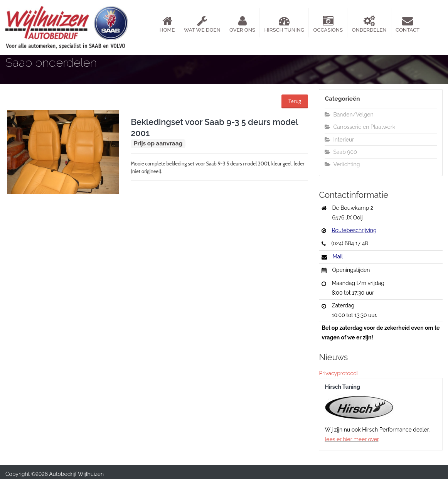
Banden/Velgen (349, 115)
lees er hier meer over (351, 439)
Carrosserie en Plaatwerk (360, 127)
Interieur (339, 140)
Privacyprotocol (338, 373)
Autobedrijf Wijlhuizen (76, 474)
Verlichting (342, 164)
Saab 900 (341, 152)
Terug (295, 101)
